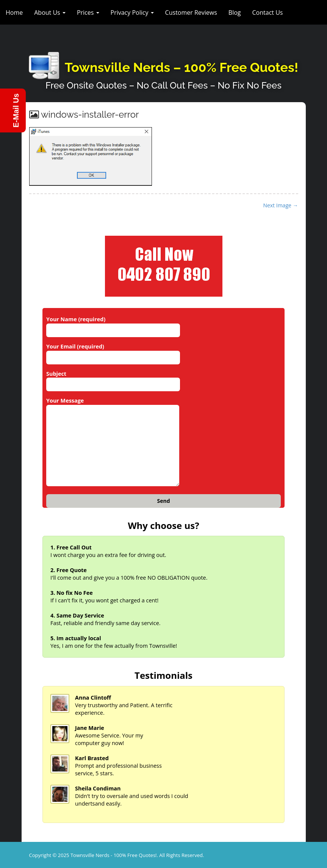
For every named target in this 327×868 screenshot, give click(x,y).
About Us (50, 12)
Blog (235, 12)
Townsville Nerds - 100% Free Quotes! (114, 855)
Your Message (113, 442)
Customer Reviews (191, 12)
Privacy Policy (132, 12)
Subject (113, 379)
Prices (88, 12)
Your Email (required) (113, 352)
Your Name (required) (113, 325)
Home (14, 12)
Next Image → (280, 205)
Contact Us (268, 12)
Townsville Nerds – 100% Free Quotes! (181, 67)
